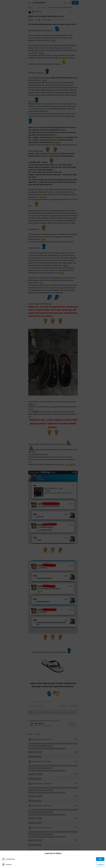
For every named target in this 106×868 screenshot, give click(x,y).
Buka (100, 859)
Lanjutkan (100, 864)
